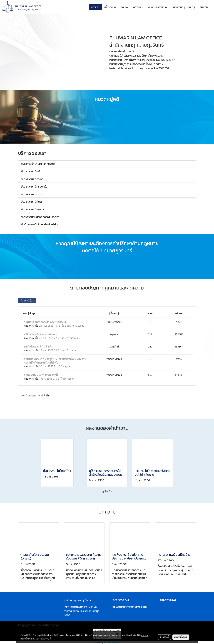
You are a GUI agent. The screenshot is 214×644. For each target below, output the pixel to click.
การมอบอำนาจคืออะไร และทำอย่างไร (45, 322)
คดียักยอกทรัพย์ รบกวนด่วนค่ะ (40, 334)
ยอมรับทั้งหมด (181, 637)
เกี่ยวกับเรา (110, 7)
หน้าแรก (95, 7)
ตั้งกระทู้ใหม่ (27, 301)
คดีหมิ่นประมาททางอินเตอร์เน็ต (41, 375)
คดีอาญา (138, 7)
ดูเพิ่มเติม (107, 491)
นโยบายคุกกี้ (46, 639)
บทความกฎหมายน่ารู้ (184, 7)
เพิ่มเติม (204, 7)
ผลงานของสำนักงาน (158, 7)
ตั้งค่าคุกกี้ (164, 637)
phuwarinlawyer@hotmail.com (130, 607)
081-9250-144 (168, 600)
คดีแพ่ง (124, 7)
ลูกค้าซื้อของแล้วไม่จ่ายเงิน (39, 347)
